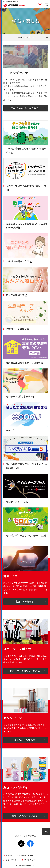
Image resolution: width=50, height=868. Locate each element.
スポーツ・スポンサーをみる (25, 671)
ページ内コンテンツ (25, 37)
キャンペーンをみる (25, 740)
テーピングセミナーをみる (25, 108)
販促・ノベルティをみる (25, 816)
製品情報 (22, 5)
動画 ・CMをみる (25, 601)
